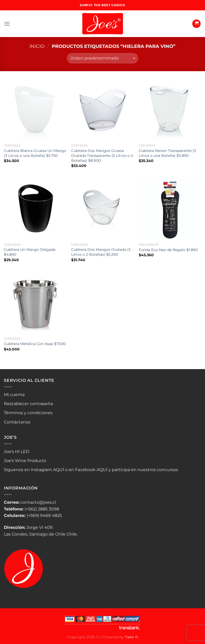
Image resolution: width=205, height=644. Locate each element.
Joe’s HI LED (17, 452)
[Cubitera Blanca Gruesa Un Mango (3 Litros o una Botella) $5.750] (35, 110)
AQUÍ (58, 470)
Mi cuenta (14, 395)
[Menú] (7, 24)
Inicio (37, 46)
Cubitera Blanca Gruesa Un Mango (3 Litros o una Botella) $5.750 (35, 153)
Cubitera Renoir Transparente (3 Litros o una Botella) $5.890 (167, 153)
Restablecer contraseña (28, 404)
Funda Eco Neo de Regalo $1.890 (168, 250)
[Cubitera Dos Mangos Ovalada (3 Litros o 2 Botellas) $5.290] (102, 209)
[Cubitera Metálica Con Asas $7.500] (35, 303)
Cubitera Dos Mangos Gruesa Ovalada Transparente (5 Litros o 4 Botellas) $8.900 (102, 155)
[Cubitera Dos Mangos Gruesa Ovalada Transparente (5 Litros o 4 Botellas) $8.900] (102, 110)
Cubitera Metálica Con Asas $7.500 (35, 344)
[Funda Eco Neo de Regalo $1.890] (170, 209)
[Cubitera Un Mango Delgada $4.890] (35, 209)
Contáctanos (17, 422)
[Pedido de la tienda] (102, 58)
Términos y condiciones (28, 413)
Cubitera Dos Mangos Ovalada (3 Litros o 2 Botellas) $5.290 (101, 252)
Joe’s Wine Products (25, 461)
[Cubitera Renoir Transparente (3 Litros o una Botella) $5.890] (170, 110)
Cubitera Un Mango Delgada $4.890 (30, 252)
